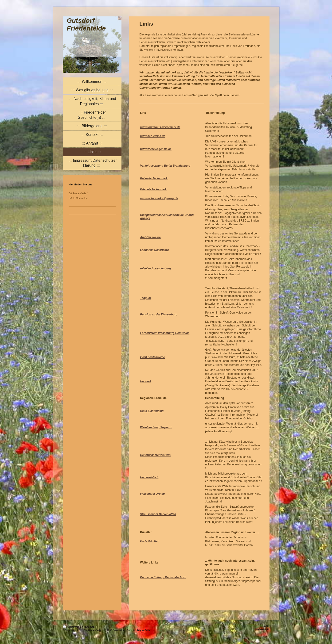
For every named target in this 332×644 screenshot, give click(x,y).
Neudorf (145, 381)
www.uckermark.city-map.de (159, 198)
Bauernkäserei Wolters (155, 455)
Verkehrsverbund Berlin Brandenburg (165, 166)
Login (266, 626)
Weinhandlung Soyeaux (156, 427)
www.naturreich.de (153, 136)
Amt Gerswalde (150, 237)
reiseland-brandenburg (155, 268)
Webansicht (262, 630)
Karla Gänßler (149, 541)
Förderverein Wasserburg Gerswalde (165, 333)
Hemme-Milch (149, 477)
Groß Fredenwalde (152, 357)
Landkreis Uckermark (154, 250)
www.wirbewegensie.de (156, 149)
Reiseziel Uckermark (154, 178)
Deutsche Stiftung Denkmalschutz (163, 577)
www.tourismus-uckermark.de (160, 127)
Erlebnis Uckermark (153, 189)
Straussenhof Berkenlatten (158, 514)
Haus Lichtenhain (152, 411)
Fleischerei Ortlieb (152, 494)
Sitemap (90, 627)
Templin (145, 298)
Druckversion (73, 627)
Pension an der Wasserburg (159, 314)
